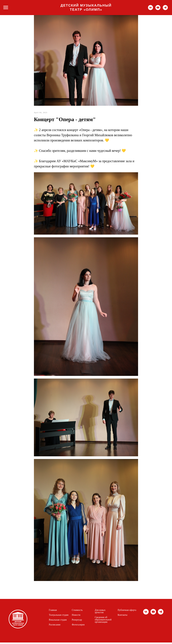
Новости (76, 617)
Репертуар (77, 621)
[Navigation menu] (6, 8)
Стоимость (77, 612)
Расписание (55, 626)
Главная (53, 612)
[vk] (150, 9)
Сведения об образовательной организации (103, 621)
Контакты (123, 617)
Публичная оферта (127, 612)
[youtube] (158, 9)
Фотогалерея (78, 626)
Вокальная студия (58, 621)
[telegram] (165, 9)
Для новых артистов (100, 613)
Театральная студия (59, 617)
